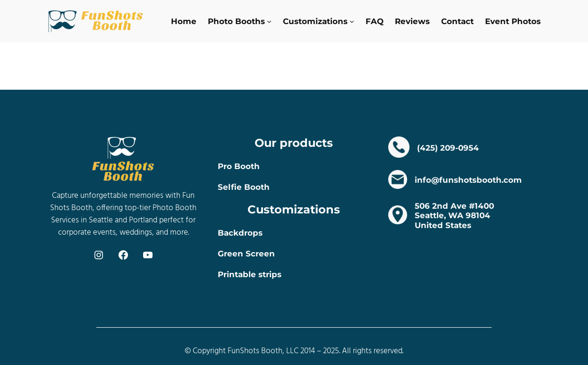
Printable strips (250, 274)
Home (184, 21)
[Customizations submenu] (352, 21)
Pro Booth (239, 166)
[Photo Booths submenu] (269, 21)
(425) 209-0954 (448, 148)
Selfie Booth (244, 187)
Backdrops (240, 233)
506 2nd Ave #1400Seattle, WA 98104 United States (454, 215)
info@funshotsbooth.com (468, 180)
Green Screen (246, 254)
